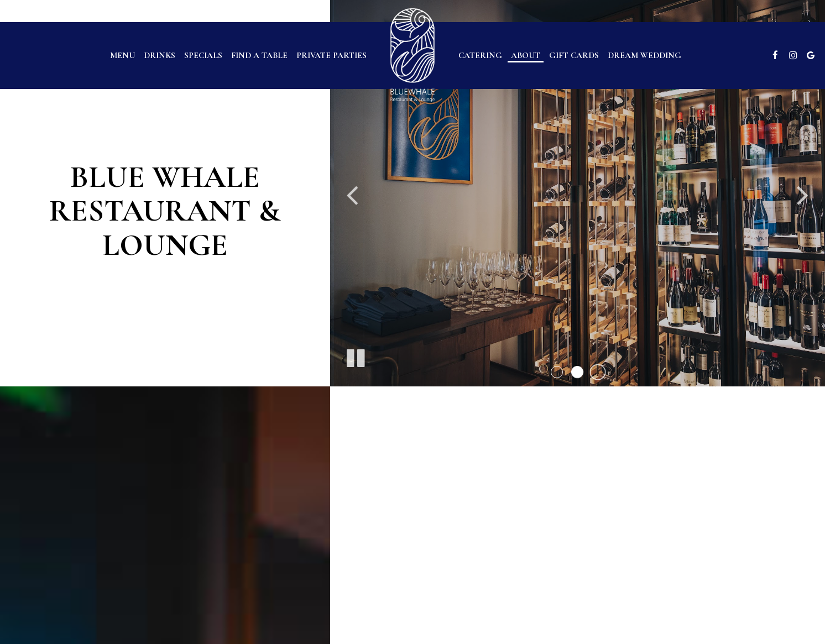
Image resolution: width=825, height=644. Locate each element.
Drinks (160, 55)
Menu (122, 55)
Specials (203, 55)
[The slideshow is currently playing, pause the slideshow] (355, 356)
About (526, 55)
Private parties (331, 55)
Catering (480, 55)
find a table (259, 55)
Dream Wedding (644, 55)
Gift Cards (574, 55)
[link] (412, 55)
